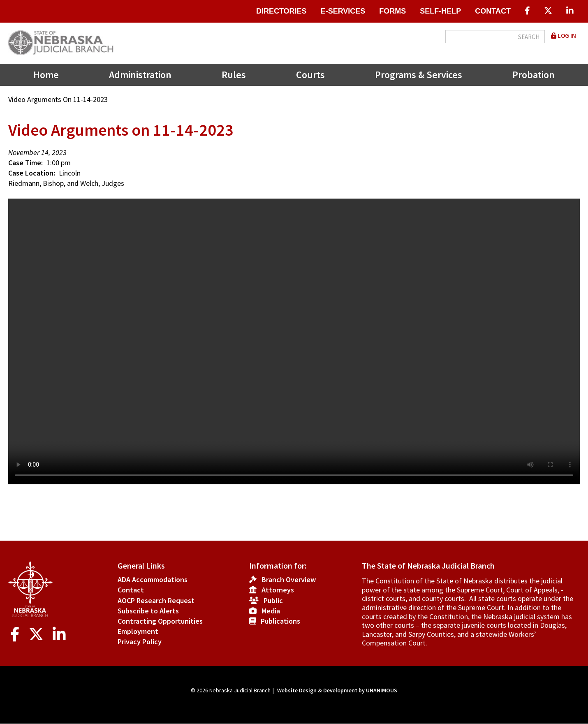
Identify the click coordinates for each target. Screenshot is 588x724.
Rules (234, 75)
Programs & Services (419, 75)
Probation (534, 75)
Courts (310, 75)
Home (46, 75)
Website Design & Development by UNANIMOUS (337, 690)
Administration (140, 75)
